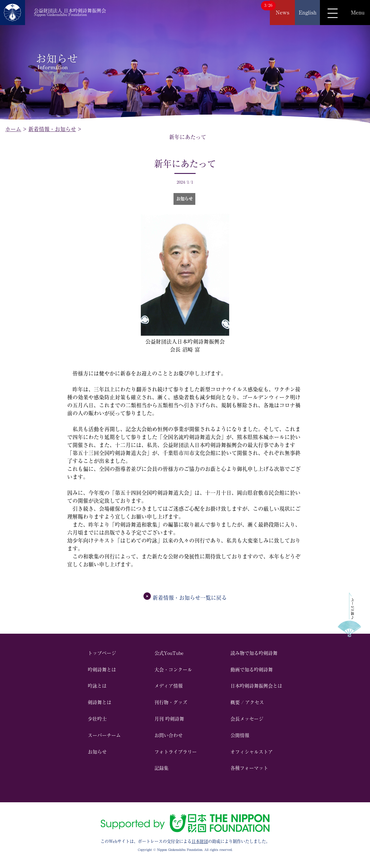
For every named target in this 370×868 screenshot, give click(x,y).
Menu (358, 12)
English (308, 12)
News (283, 12)
